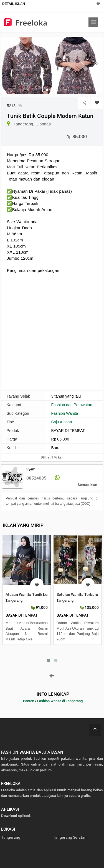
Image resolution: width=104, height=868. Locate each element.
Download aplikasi (16, 816)
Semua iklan (87, 485)
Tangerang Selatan (70, 837)
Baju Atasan (62, 422)
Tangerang (11, 837)
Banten (29, 701)
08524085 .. (38, 478)
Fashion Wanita (65, 413)
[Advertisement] (52, 331)
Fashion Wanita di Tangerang (60, 701)
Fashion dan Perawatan (72, 405)
